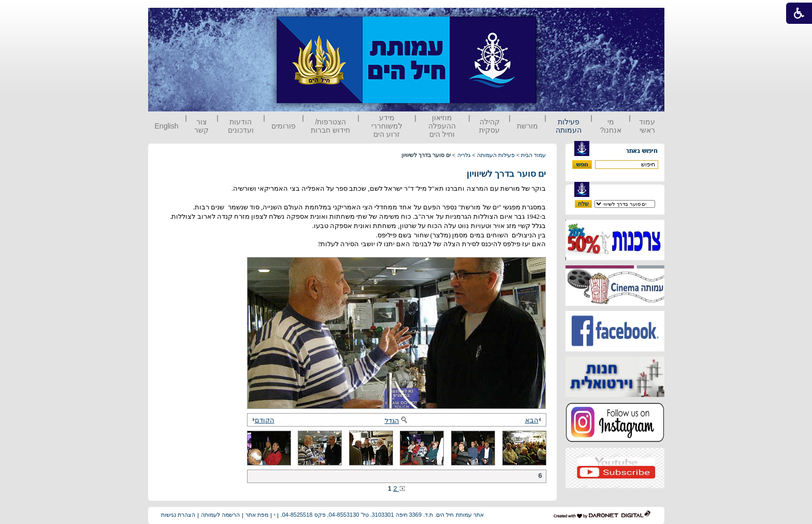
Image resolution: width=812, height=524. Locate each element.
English (167, 126)
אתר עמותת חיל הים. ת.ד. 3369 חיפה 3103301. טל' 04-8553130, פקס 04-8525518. (382, 515)
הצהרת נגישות (178, 515)
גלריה (464, 155)
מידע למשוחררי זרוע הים (387, 126)
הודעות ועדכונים (241, 126)
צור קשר (201, 126)
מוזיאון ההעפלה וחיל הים (442, 126)
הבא (534, 420)
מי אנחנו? (611, 126)
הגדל (397, 421)
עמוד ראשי (647, 126)
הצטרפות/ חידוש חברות (330, 126)
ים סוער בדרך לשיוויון (506, 174)
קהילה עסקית (489, 126)
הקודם (262, 420)
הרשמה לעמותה (220, 515)
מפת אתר (257, 515)
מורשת (527, 126)
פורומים (284, 126)
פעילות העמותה (569, 126)
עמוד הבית (533, 155)
